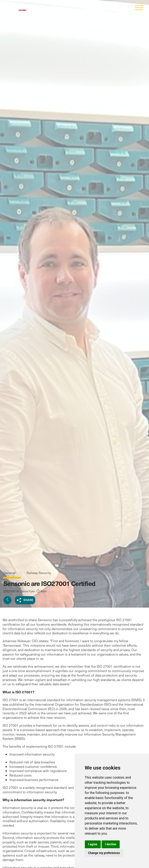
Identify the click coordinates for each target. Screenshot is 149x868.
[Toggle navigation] (139, 8)
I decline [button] (111, 844)
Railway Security (39, 573)
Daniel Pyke (28, 591)
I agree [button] (93, 844)
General (10, 573)
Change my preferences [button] (104, 853)
